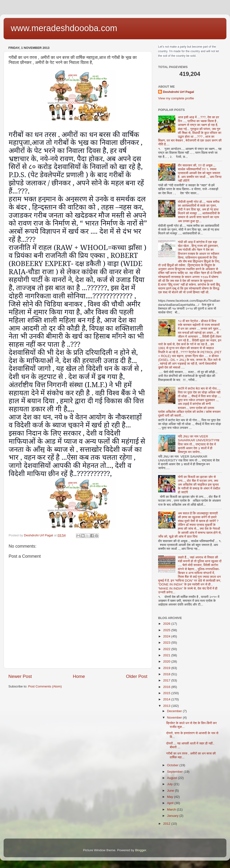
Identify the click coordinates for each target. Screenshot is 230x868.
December (175, 711)
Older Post (137, 676)
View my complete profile (176, 98)
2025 (167, 630)
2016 (167, 687)
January (173, 816)
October (173, 765)
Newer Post (20, 676)
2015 (167, 693)
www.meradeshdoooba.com (64, 28)
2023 (167, 643)
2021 (167, 655)
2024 (167, 636)
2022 (167, 649)
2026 (167, 624)
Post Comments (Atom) (45, 686)
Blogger (141, 850)
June (171, 791)
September (175, 772)
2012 (167, 824)
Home (79, 676)
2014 (167, 699)
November (175, 718)
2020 (167, 661)
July (170, 784)
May (170, 797)
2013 (167, 706)
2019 (167, 668)
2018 (167, 674)
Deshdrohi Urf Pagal (178, 92)
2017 (167, 680)
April (171, 803)
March (172, 809)
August (172, 778)
